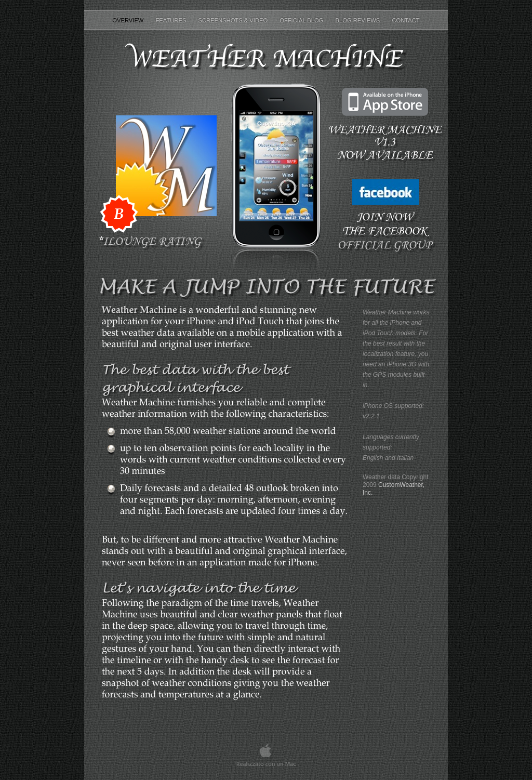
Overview (129, 20)
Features (172, 20)
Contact (405, 20)
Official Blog (302, 20)
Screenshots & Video (234, 20)
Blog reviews (359, 20)
